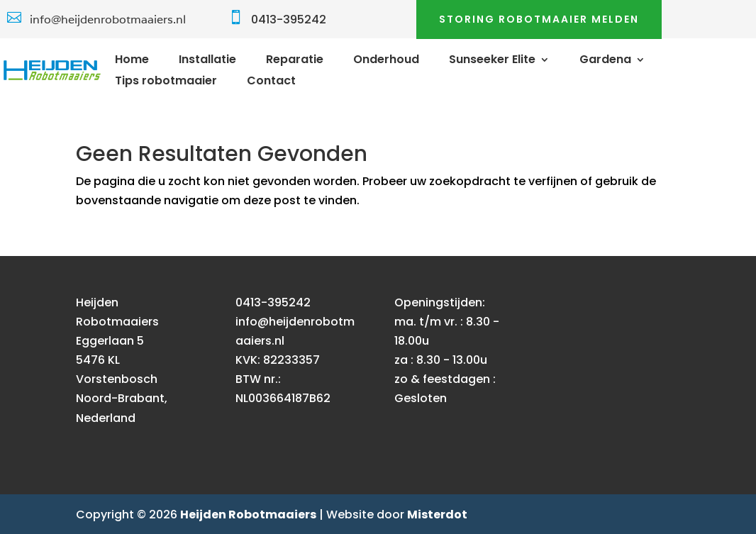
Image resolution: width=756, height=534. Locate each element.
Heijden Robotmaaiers (248, 514)
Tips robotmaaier (166, 82)
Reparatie (295, 61)
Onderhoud (386, 61)
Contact (271, 82)
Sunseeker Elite (492, 61)
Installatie (207, 61)
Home (132, 61)
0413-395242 (289, 20)
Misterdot (437, 514)
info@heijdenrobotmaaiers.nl (108, 20)
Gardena (605, 61)
